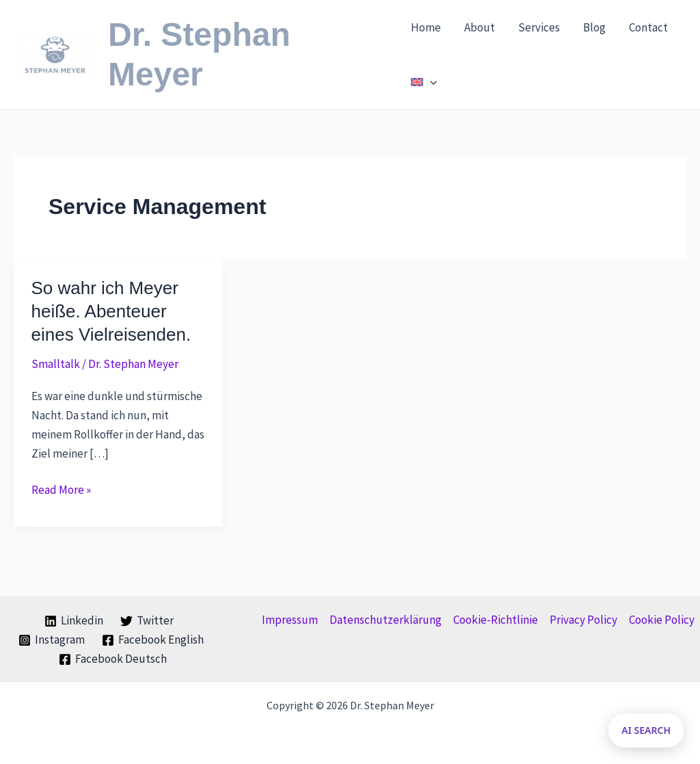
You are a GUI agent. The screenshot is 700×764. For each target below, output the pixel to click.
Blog (594, 27)
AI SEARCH (646, 730)
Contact (648, 27)
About (480, 27)
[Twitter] (147, 621)
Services (539, 27)
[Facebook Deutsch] (113, 659)
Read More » (61, 490)
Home (426, 27)
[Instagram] (52, 640)
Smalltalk (56, 364)
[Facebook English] (153, 640)
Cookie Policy (662, 620)
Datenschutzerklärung (386, 620)
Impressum (290, 620)
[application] (430, 82)
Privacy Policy (583, 620)
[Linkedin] (74, 621)
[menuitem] (424, 82)
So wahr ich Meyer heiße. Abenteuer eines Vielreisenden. (111, 311)
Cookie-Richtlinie (496, 620)
